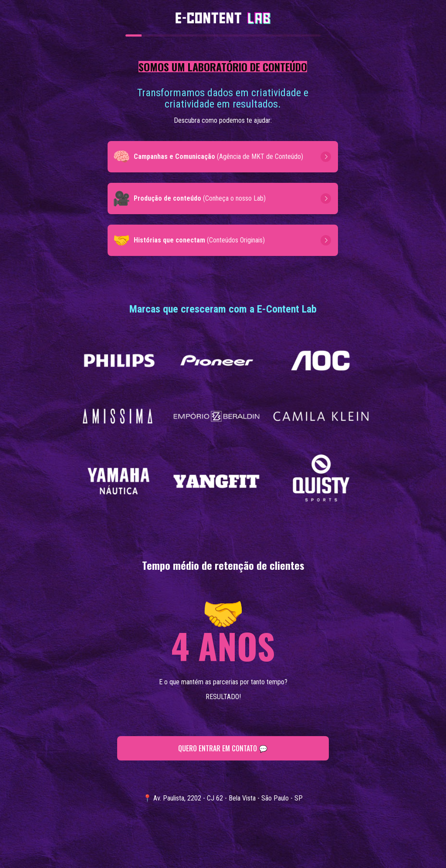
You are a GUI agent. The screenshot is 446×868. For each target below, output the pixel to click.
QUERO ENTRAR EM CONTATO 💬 (223, 748)
